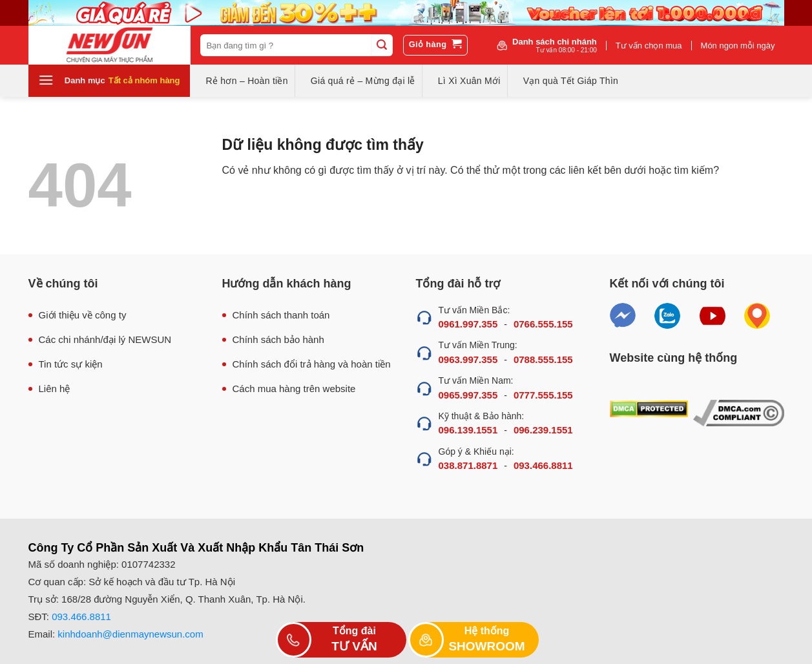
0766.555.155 (543, 324)
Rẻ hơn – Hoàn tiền (247, 81)
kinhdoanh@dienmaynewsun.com (130, 634)
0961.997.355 (468, 324)
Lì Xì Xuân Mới (469, 81)
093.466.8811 (543, 465)
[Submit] (382, 45)
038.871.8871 (468, 465)
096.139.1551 (468, 430)
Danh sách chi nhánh (555, 45)
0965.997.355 (468, 395)
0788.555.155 (543, 359)
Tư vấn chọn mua (649, 46)
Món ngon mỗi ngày (738, 46)
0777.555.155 (543, 395)
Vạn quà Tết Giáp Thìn (571, 81)
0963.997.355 (468, 359)
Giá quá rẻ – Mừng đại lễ (363, 81)
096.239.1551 (543, 430)
